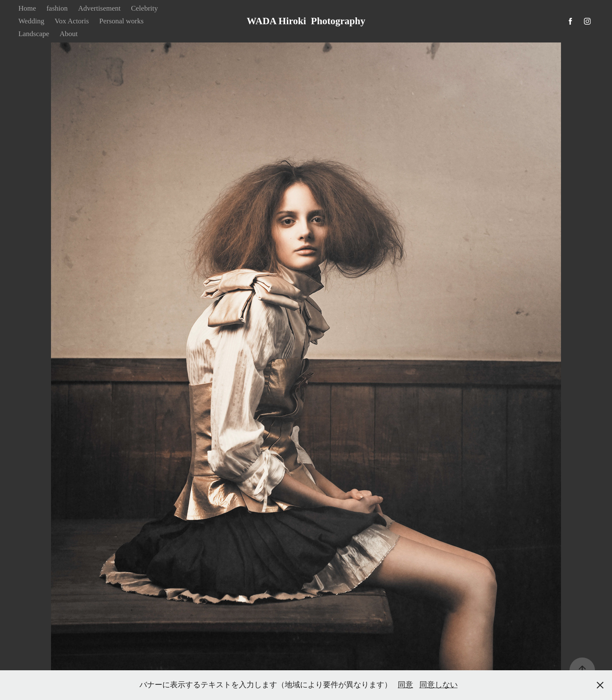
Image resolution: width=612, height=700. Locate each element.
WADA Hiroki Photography (306, 21)
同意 (405, 685)
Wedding (31, 21)
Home (27, 8)
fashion (57, 8)
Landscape (34, 34)
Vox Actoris (72, 21)
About (69, 34)
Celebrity (144, 8)
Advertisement (99, 8)
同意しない (439, 685)
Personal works (122, 21)
